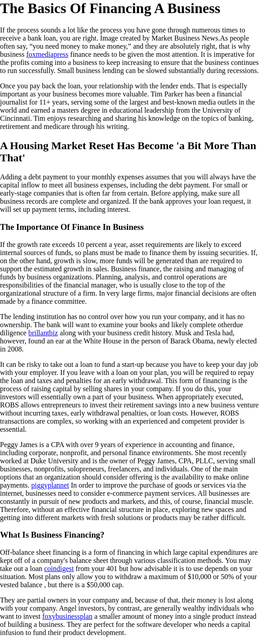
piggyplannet (50, 485)
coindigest (59, 569)
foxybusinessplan (67, 616)
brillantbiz (43, 333)
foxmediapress (47, 54)
